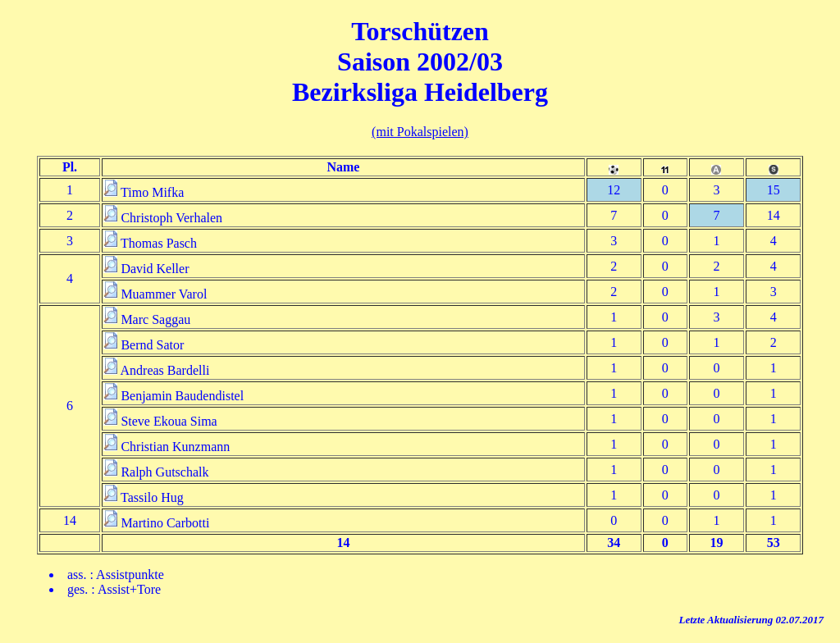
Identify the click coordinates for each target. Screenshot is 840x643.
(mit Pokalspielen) (420, 132)
